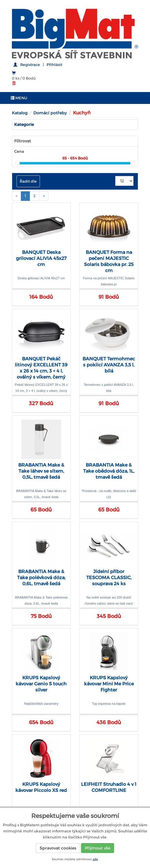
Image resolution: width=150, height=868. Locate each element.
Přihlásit (54, 65)
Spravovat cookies (58, 848)
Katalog (20, 113)
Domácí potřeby (50, 113)
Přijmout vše (98, 848)
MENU (19, 98)
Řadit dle (28, 181)
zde (95, 859)
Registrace (30, 65)
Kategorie (24, 124)
